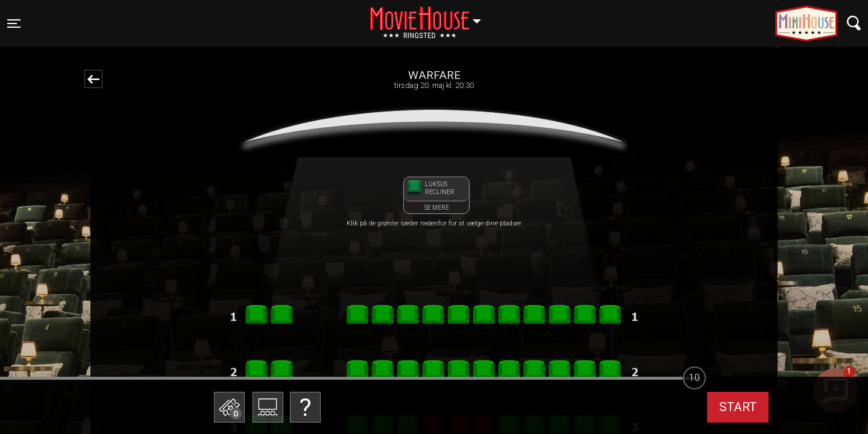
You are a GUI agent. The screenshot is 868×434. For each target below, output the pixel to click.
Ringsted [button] (431, 16)
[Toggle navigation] (14, 24)
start (738, 407)
